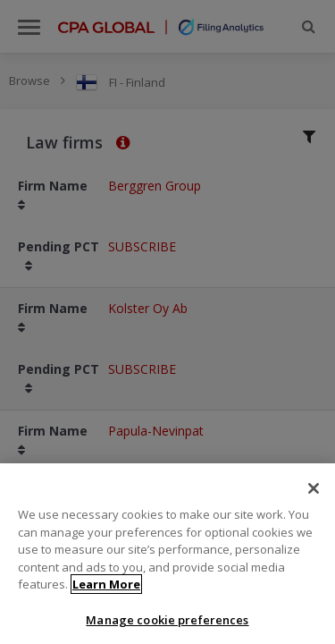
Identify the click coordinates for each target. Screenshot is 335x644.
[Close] (314, 496)
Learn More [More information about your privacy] (106, 591)
